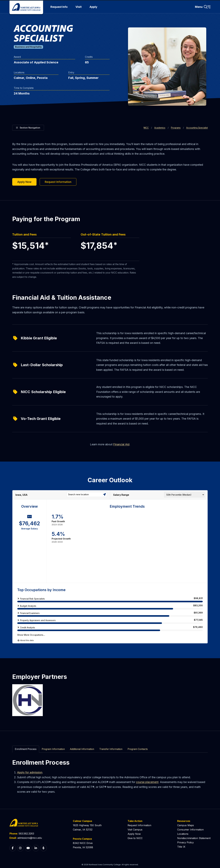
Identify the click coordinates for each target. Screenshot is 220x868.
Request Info (59, 7)
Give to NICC (135, 838)
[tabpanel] (110, 776)
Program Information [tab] (53, 749)
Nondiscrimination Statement (194, 838)
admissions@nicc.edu (30, 838)
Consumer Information (190, 830)
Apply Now (24, 182)
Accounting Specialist (197, 128)
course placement (147, 782)
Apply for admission (30, 772)
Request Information (58, 182)
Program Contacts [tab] (138, 749)
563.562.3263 (26, 834)
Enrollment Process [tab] (26, 749)
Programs (176, 128)
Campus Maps (186, 825)
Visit (79, 7)
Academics (160, 128)
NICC (146, 128)
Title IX (181, 847)
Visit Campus (135, 830)
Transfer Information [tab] (111, 749)
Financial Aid (121, 444)
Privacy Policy (185, 842)
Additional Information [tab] (82, 749)
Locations (183, 834)
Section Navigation (28, 127)
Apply (93, 7)
